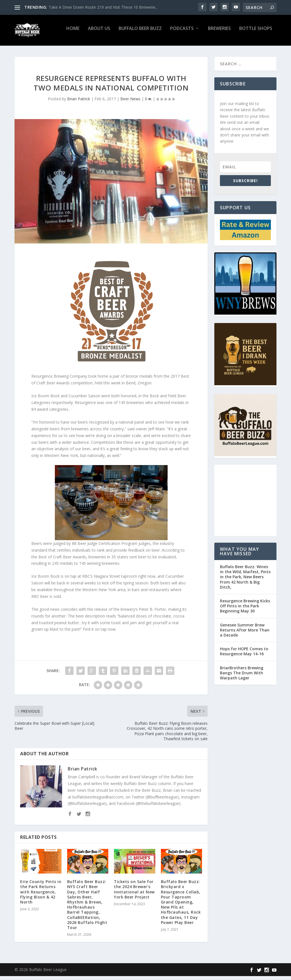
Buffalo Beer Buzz (140, 33)
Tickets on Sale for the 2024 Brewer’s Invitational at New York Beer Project (134, 893)
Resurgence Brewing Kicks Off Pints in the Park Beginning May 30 (245, 610)
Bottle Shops (256, 33)
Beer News (130, 103)
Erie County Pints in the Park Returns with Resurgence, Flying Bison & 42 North (41, 896)
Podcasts (182, 33)
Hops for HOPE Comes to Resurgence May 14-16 (244, 655)
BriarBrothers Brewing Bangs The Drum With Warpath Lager (242, 677)
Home (73, 33)
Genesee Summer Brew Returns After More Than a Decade (245, 634)
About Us (99, 33)
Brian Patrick (79, 103)
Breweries (219, 33)
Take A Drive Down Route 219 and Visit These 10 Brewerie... (103, 7)
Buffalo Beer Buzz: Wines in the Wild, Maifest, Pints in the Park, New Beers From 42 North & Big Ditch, (245, 581)
